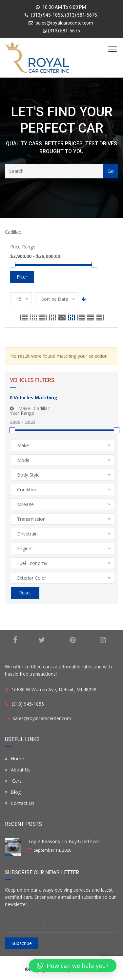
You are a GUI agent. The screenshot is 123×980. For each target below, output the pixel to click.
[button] (73, 966)
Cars (13, 781)
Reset (25, 593)
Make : (30, 408)
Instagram (103, 640)
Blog (13, 792)
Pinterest (73, 640)
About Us (18, 770)
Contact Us (20, 803)
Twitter (42, 640)
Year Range (22, 413)
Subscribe (22, 943)
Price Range (23, 247)
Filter (22, 277)
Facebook (15, 640)
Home (14, 759)
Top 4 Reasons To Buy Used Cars (64, 841)
